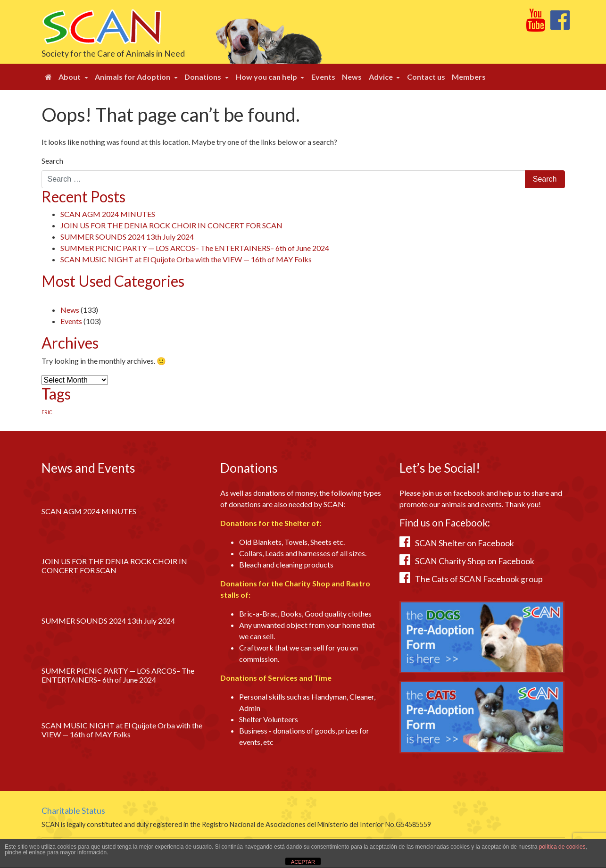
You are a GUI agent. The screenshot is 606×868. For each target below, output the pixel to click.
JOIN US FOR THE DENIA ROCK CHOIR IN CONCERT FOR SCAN (171, 225)
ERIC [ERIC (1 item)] (47, 412)
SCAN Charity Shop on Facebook (475, 561)
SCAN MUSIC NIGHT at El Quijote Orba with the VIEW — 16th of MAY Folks (186, 259)
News (352, 77)
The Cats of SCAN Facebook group (479, 579)
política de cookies (562, 847)
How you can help (267, 77)
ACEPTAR (303, 862)
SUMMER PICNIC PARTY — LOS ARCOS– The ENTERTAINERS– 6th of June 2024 (195, 248)
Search (52, 161)
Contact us (426, 77)
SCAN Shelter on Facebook (465, 543)
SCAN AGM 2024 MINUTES (108, 214)
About (70, 77)
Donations (203, 77)
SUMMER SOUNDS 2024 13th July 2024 (127, 237)
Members (469, 77)
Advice (382, 77)
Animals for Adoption (133, 77)
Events (323, 77)
